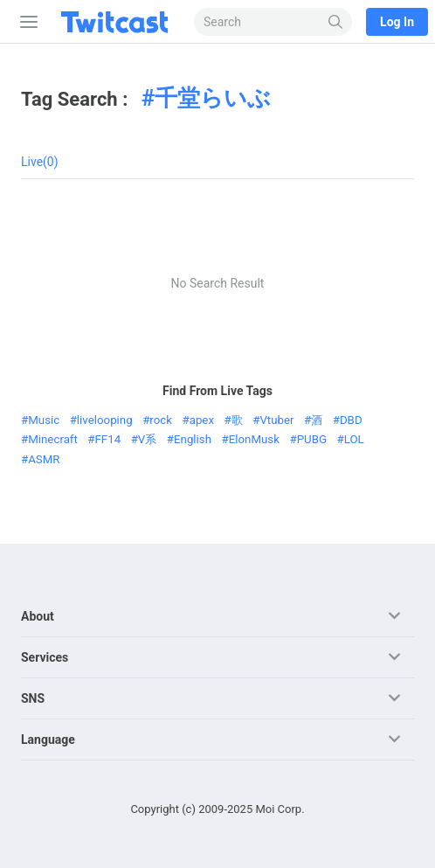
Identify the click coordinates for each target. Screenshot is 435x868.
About (38, 616)
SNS (33, 698)
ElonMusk (254, 439)
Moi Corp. (280, 809)
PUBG (312, 439)
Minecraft (53, 439)
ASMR (44, 459)
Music (44, 420)
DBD (351, 420)
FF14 (108, 439)
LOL (354, 439)
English (193, 439)
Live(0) (40, 162)
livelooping (105, 420)
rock (161, 420)
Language (48, 740)
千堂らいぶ (213, 98)
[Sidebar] (25, 22)
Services (45, 657)
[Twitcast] (118, 22)
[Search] (336, 22)
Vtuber (276, 420)
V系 (147, 439)
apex (202, 420)
